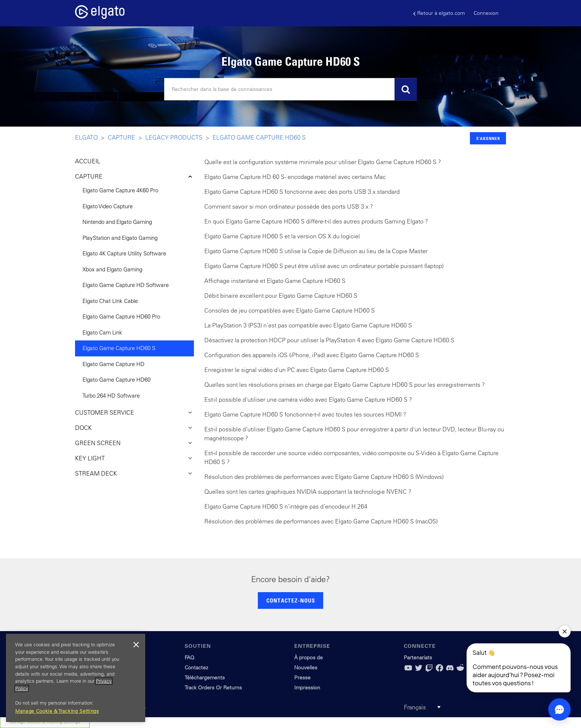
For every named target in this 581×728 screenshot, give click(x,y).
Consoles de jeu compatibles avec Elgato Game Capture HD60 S (290, 310)
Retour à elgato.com (439, 13)
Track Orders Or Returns (213, 688)
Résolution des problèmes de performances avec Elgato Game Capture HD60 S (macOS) (321, 521)
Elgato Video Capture (108, 206)
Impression (307, 688)
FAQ (189, 657)
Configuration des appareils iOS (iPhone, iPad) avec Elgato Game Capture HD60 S (312, 355)
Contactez (196, 667)
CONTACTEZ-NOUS (291, 600)
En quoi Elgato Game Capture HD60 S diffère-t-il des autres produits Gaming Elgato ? (316, 221)
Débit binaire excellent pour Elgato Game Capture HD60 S (281, 296)
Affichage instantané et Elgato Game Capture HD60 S (275, 281)
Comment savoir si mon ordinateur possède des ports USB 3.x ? (289, 206)
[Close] (136, 645)
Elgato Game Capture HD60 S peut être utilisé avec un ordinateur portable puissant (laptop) (324, 266)
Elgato (86, 137)
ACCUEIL (88, 161)
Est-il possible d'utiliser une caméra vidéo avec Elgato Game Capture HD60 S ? (308, 399)
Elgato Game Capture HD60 (116, 380)
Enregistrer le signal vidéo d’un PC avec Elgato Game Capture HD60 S (297, 370)
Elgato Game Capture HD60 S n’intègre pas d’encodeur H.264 (286, 506)
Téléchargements (205, 678)
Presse (302, 678)
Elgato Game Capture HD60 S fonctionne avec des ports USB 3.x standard (302, 192)
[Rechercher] (290, 89)
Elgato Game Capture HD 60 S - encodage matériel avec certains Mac (295, 177)
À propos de (309, 657)
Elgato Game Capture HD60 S (259, 137)
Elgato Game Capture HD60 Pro (121, 316)
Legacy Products (174, 137)
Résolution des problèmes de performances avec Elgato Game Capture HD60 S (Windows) (324, 477)
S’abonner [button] (488, 138)
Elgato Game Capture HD (113, 364)
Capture (121, 137)
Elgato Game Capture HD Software (126, 285)
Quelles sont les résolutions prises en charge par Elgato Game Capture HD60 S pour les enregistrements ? (345, 385)
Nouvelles (306, 667)
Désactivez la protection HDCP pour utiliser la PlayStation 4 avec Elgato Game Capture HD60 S (329, 340)
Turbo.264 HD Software (111, 396)
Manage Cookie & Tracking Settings (57, 711)
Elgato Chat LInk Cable (110, 301)
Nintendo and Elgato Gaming (117, 222)
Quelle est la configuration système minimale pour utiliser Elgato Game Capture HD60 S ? (323, 162)
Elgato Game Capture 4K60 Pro (120, 190)
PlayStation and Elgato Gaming (120, 238)
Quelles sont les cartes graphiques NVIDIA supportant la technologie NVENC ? (308, 492)
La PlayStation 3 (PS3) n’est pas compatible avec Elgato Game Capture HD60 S (308, 325)
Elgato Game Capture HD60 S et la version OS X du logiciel (282, 236)
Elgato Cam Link (102, 332)
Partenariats (418, 657)
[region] (76, 678)
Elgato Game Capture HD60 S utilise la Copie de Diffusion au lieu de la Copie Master (316, 251)
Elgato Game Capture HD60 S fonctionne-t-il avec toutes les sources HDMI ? (305, 414)
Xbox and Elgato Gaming (112, 269)
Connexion (486, 13)
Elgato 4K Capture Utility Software (124, 253)
